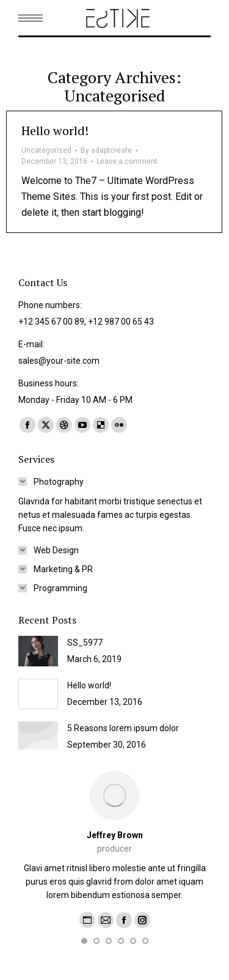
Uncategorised (46, 150)
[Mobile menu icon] (31, 18)
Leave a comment (127, 161)
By (106, 150)
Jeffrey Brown (115, 835)
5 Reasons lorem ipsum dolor (123, 728)
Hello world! (55, 131)
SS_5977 (85, 643)
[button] (84, 941)
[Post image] (38, 651)
